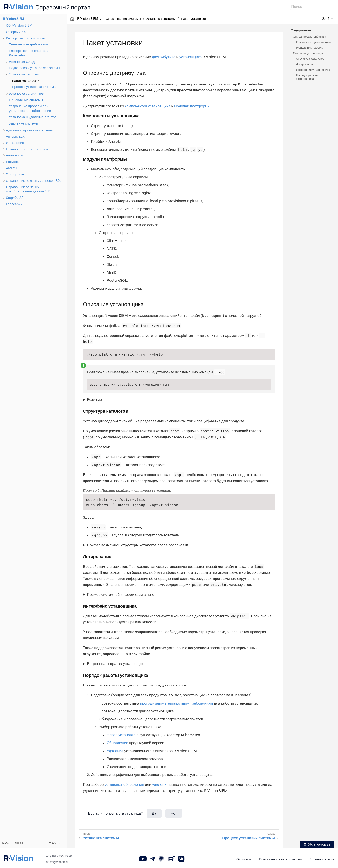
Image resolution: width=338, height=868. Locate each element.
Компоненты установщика (314, 42)
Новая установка (121, 735)
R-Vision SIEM (13, 19)
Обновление (117, 743)
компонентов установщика (148, 106)
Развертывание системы (25, 38)
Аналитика (14, 155)
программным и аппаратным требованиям (176, 703)
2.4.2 (326, 19)
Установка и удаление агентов (33, 117)
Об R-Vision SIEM (19, 25)
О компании (245, 859)
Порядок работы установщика (307, 77)
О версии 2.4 (16, 32)
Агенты (12, 168)
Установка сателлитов (26, 94)
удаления (160, 784)
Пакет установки (26, 81)
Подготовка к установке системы (35, 68)
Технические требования (29, 44)
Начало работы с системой (27, 149)
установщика (191, 57)
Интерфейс (15, 143)
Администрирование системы (29, 130)
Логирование (305, 64)
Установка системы (24, 74)
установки (113, 784)
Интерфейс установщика (313, 70)
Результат (95, 399)
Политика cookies (322, 859)
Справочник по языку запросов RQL (34, 181)
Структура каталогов (310, 58)
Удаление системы (24, 123)
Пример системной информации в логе (121, 594)
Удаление (115, 751)
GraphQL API (15, 198)
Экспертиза (15, 174)
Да (154, 813)
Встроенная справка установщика (116, 664)
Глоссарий (14, 204)
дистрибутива (164, 57)
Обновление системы (26, 100)
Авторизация (16, 136)
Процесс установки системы (34, 87)
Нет (174, 813)
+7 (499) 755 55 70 (59, 856)
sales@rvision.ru (57, 862)
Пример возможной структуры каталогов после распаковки (138, 545)
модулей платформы (192, 106)
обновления (134, 784)
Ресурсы (13, 162)
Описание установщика (309, 53)
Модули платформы (310, 47)
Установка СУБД (22, 62)
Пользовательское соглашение (281, 859)
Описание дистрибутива (310, 36)
